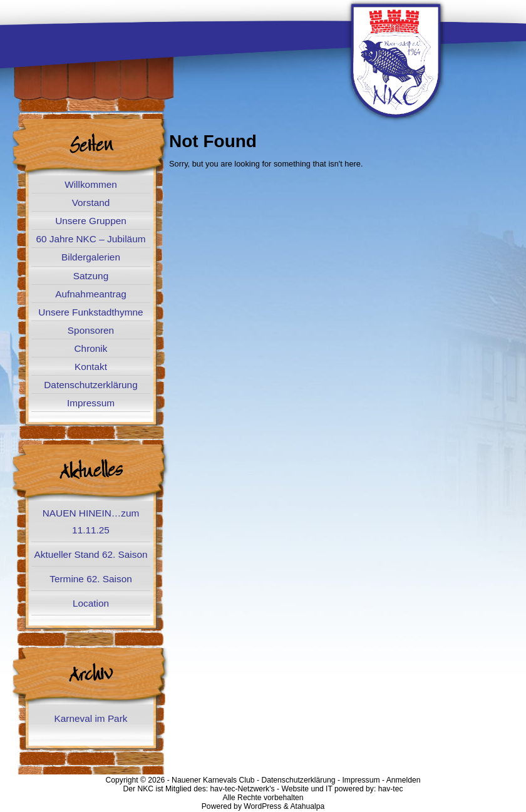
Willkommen (91, 184)
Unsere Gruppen (91, 221)
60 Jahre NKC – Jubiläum (90, 239)
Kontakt (91, 367)
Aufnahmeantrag (91, 294)
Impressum (91, 403)
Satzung (91, 276)
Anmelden (404, 780)
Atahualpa (307, 806)
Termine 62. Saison (90, 579)
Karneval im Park (91, 718)
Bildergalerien (91, 257)
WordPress (262, 806)
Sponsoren (91, 330)
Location (91, 603)
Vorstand (91, 203)
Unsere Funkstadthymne (90, 312)
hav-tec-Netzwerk (240, 789)
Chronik (91, 348)
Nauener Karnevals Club (213, 780)
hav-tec (391, 789)
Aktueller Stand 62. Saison (90, 554)
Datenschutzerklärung (90, 385)
